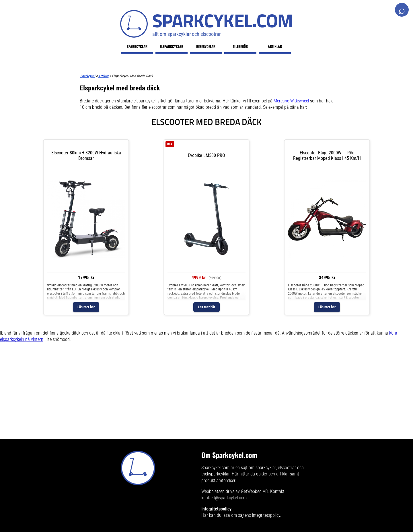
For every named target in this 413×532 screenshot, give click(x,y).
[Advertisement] (172, 399)
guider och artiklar (272, 474)
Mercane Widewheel (291, 101)
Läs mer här (86, 307)
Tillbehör (240, 46)
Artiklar (275, 46)
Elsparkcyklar (172, 46)
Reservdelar (206, 46)
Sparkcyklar (137, 46)
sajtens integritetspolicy (259, 515)
